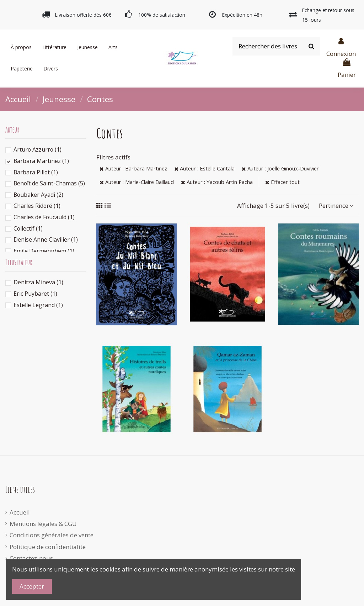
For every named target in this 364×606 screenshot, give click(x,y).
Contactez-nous (31, 558)
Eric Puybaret (35, 294)
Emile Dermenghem (44, 251)
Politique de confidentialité (48, 547)
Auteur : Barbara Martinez (133, 168)
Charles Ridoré (37, 206)
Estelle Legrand (38, 305)
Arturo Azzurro (38, 149)
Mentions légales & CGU (43, 524)
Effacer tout (282, 182)
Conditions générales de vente (52, 535)
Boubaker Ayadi (38, 195)
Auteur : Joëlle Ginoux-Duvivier (280, 168)
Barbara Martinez (41, 161)
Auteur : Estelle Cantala (204, 168)
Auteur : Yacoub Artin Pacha (217, 182)
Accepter (32, 586)
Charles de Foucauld (44, 217)
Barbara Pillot (36, 172)
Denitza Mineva (38, 282)
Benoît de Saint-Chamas (49, 183)
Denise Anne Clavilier (46, 239)
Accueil (20, 512)
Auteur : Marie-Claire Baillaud (137, 182)
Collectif (28, 228)
